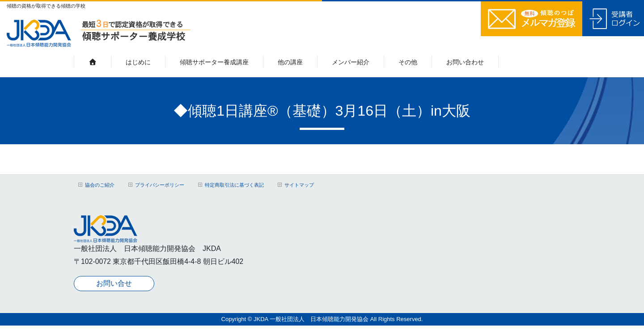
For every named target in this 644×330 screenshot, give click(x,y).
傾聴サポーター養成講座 (214, 62)
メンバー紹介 (351, 62)
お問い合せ (114, 282)
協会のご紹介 (100, 185)
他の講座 (290, 62)
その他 (408, 62)
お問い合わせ (465, 62)
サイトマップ (299, 185)
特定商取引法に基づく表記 (234, 185)
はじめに (138, 62)
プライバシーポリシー (160, 185)
